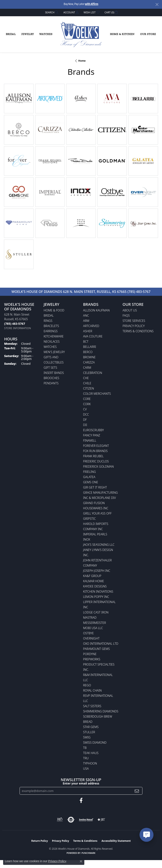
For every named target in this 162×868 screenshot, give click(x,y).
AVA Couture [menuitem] (93, 336)
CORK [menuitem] (87, 404)
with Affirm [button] (92, 4)
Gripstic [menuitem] (89, 519)
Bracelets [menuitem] (51, 326)
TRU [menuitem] (86, 758)
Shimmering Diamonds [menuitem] (101, 711)
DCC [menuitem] (86, 414)
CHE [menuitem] (86, 378)
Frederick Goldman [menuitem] (98, 466)
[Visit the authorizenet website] (71, 820)
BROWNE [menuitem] (89, 357)
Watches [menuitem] (50, 347)
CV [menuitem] (85, 409)
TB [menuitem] (85, 748)
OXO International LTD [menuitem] (101, 644)
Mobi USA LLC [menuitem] (93, 628)
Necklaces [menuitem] (52, 342)
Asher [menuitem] (88, 331)
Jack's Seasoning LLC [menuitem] (99, 545)
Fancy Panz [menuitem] (92, 435)
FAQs (126, 315)
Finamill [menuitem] (90, 440)
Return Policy (40, 841)
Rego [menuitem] (87, 685)
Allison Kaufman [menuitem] (96, 310)
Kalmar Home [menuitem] (93, 581)
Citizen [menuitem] (88, 388)
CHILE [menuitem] (87, 383)
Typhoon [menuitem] (90, 763)
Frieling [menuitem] (89, 472)
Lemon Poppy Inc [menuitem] (96, 597)
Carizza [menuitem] (89, 362)
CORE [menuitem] (87, 399)
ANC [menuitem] (86, 315)
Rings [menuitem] (48, 321)
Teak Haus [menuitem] (91, 753)
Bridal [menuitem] (49, 315)
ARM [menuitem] (86, 321)
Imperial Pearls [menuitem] (95, 534)
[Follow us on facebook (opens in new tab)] (81, 801)
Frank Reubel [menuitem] (93, 456)
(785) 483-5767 (139, 292)
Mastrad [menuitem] (90, 618)
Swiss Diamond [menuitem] (95, 742)
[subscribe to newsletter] (137, 791)
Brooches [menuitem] (52, 378)
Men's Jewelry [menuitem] (54, 352)
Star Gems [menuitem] (91, 727)
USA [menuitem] (86, 769)
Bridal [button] (11, 34)
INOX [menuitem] (87, 539)
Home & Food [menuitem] (54, 310)
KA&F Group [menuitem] (92, 576)
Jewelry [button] (27, 34)
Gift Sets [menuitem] (50, 368)
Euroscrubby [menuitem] (93, 430)
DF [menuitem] (85, 420)
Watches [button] (46, 34)
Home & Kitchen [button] (122, 34)
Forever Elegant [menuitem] (96, 446)
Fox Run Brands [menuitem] (95, 451)
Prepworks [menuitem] (92, 659)
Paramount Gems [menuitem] (96, 649)
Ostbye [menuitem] (88, 633)
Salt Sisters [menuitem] (92, 706)
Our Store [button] (148, 34)
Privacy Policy (134, 326)
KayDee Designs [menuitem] (95, 586)
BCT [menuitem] (86, 342)
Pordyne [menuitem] (90, 654)
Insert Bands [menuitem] (54, 373)
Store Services (134, 321)
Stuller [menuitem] (89, 732)
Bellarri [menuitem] (90, 347)
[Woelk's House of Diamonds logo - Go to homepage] (81, 35)
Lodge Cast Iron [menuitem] (96, 612)
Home (82, 61)
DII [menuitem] (85, 425)
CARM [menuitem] (87, 368)
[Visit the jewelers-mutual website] (86, 820)
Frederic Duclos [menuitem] (96, 461)
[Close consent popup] (81, 861)
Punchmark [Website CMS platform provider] (89, 853)
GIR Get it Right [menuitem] (95, 487)
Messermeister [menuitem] (95, 623)
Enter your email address (81, 783)
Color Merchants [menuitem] (97, 394)
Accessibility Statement (116, 841)
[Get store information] (18, 328)
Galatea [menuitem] (89, 477)
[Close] (157, 4)
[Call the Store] (15, 324)
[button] (51, 12)
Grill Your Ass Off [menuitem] (97, 513)
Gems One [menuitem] (91, 482)
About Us (130, 310)
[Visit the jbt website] (101, 820)
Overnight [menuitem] (91, 638)
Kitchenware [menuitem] (54, 336)
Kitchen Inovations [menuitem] (98, 591)
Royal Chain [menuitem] (92, 690)
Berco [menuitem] (88, 352)
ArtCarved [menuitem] (91, 326)
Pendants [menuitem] (51, 383)
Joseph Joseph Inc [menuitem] (97, 571)
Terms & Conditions (138, 331)
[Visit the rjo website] (60, 820)
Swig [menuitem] (87, 737)
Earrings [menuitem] (51, 331)
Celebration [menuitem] (93, 373)
